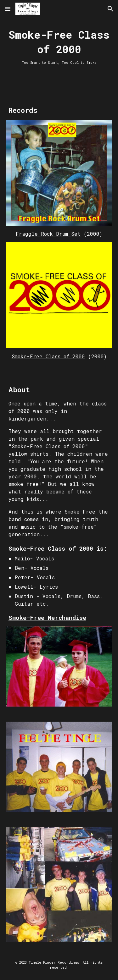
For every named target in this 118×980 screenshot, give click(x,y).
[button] (8, 9)
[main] (59, 46)
